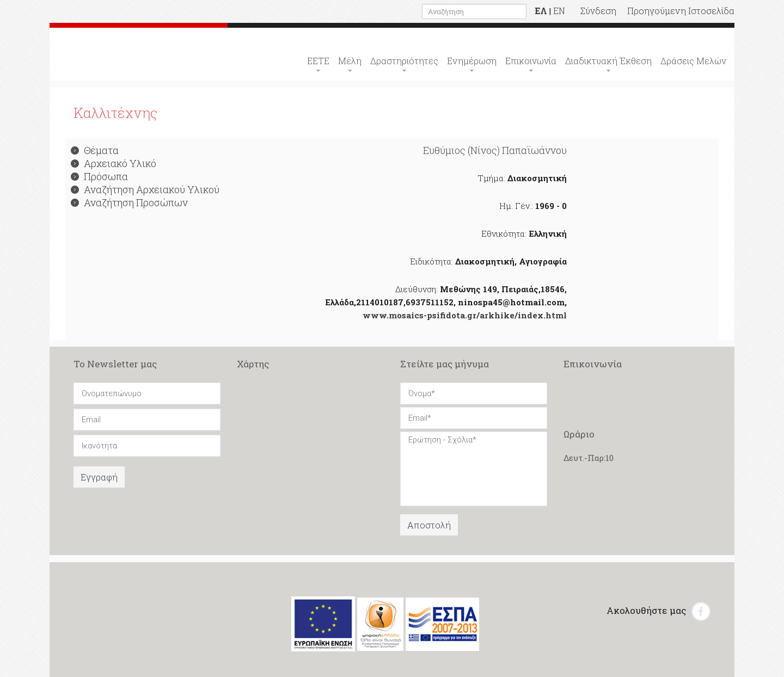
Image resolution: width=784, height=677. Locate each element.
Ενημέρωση (472, 61)
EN (559, 11)
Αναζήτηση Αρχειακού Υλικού (145, 189)
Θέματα (95, 150)
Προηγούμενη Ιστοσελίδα (681, 11)
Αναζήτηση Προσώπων (129, 202)
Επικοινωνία (531, 61)
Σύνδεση (598, 11)
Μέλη (350, 61)
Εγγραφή (99, 477)
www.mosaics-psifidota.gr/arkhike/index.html (465, 315)
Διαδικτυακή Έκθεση (608, 61)
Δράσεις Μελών (693, 61)
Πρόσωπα (99, 176)
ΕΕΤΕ (318, 61)
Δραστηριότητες (404, 61)
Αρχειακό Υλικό (114, 163)
